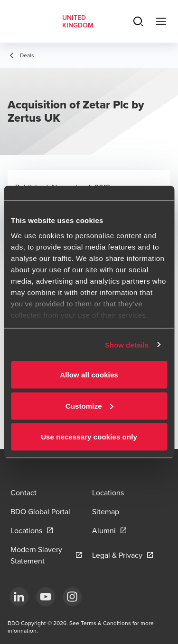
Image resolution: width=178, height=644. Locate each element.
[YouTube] (46, 597)
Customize (89, 406)
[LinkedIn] (19, 597)
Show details (127, 344)
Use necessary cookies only (89, 437)
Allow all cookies (89, 375)
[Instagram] (72, 597)
